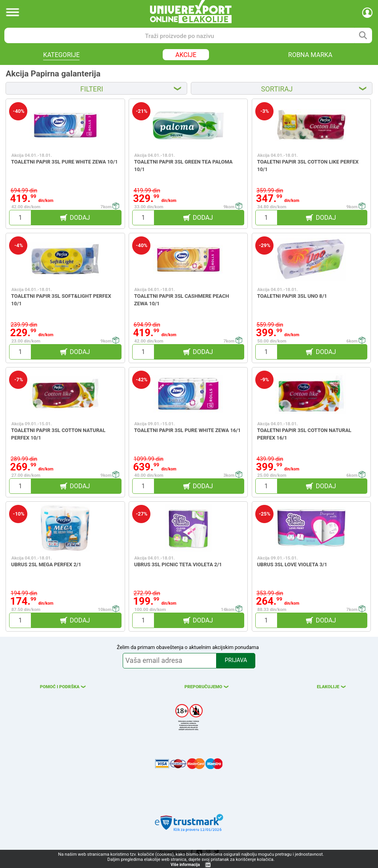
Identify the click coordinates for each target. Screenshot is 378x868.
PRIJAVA (236, 660)
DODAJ (80, 218)
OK (208, 865)
